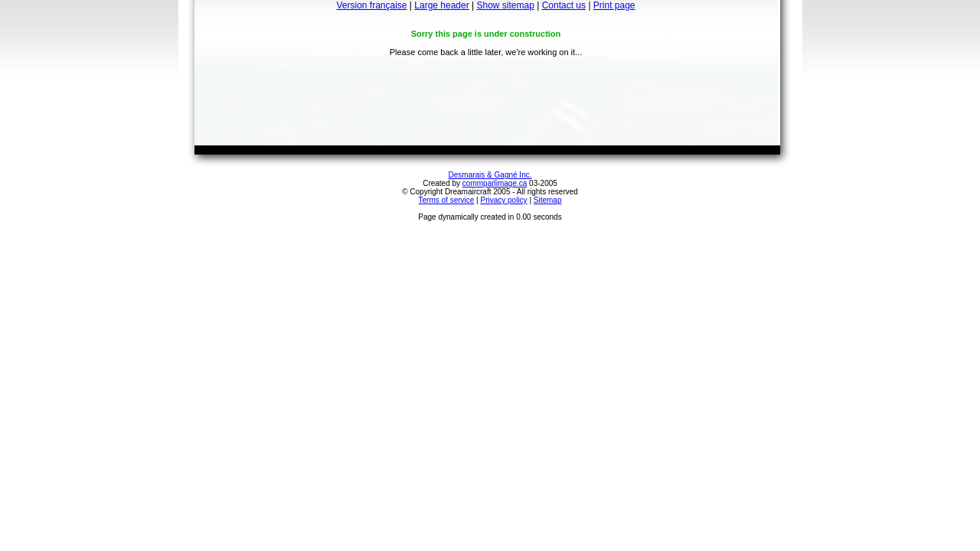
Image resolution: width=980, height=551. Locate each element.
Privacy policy (503, 200)
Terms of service (447, 200)
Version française (371, 5)
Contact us (564, 5)
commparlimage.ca (495, 183)
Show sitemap (506, 5)
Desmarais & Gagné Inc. (490, 175)
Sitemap (548, 200)
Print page (614, 5)
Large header (441, 5)
